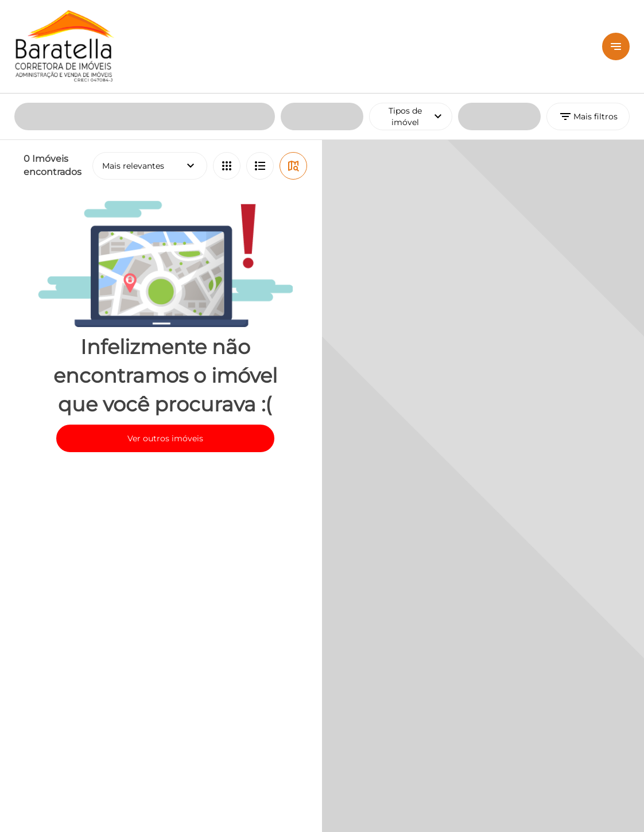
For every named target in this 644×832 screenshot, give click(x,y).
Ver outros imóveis (165, 345)
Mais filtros (588, 23)
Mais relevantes (150, 72)
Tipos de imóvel (420, 23)
